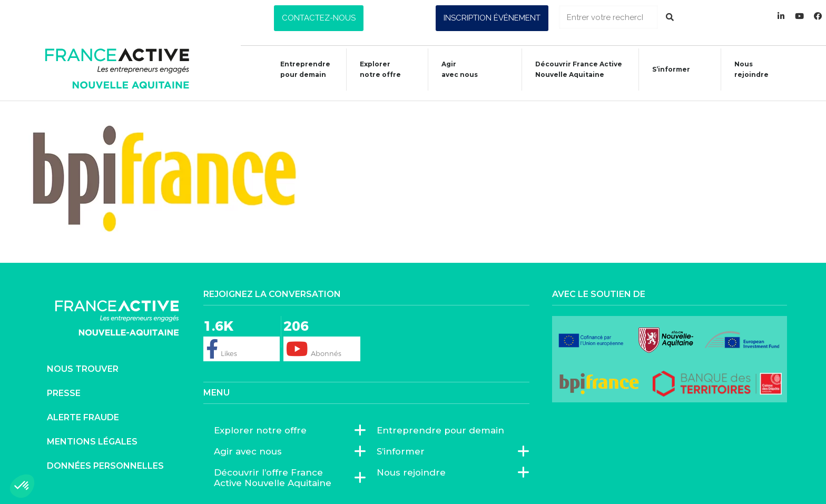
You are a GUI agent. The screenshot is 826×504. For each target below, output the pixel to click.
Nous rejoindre (746, 69)
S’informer (666, 71)
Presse (64, 393)
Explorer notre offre (375, 69)
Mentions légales (92, 442)
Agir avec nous (250, 451)
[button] (319, 18)
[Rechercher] (670, 17)
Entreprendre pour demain (300, 69)
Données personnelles (105, 466)
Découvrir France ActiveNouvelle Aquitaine (573, 69)
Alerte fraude (83, 417)
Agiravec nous (454, 69)
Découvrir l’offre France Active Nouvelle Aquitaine (285, 478)
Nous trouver (83, 369)
